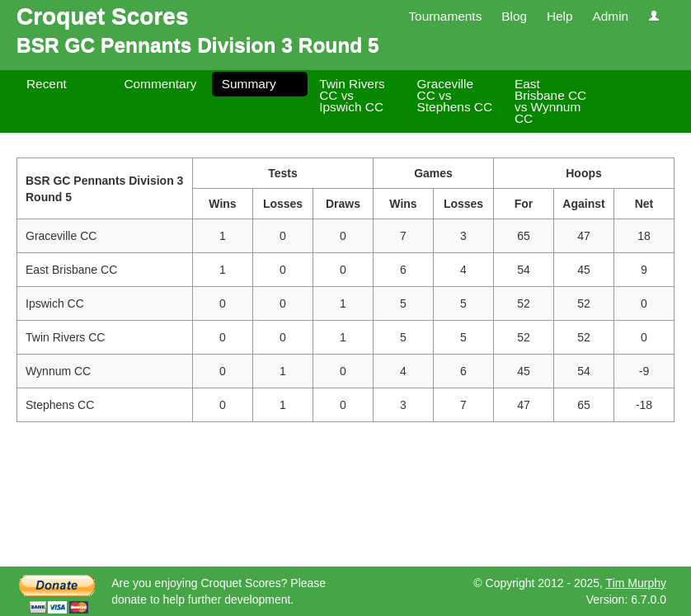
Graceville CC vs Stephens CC (455, 95)
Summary (249, 84)
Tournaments (445, 16)
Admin (610, 16)
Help (560, 16)
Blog (514, 16)
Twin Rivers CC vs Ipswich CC (352, 95)
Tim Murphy (636, 583)
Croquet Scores (103, 16)
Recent (47, 84)
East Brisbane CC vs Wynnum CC (550, 101)
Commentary (160, 84)
